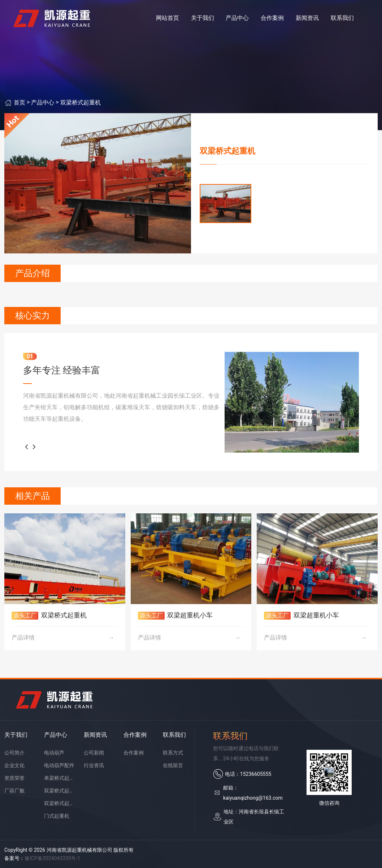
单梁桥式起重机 (60, 778)
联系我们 (342, 18)
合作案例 (272, 18)
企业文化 (14, 765)
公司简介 (14, 753)
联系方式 (173, 753)
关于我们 (203, 18)
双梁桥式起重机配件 (60, 803)
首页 (19, 102)
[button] (27, 447)
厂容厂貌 (14, 791)
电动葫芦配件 (59, 765)
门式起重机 (57, 816)
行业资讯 (94, 765)
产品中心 (237, 18)
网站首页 (168, 18)
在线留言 (173, 765)
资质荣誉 (14, 778)
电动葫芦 (54, 753)
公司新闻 (94, 753)
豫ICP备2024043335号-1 (52, 858)
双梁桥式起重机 (81, 102)
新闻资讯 (307, 18)
